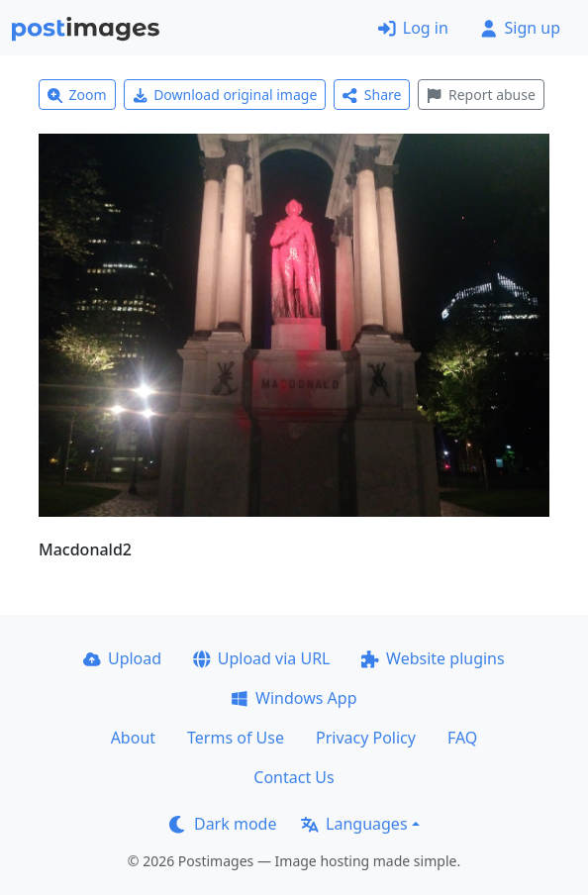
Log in (413, 28)
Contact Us (294, 777)
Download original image (225, 95)
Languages (354, 824)
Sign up (520, 28)
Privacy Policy (366, 738)
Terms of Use (236, 738)
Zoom (77, 95)
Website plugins (433, 658)
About (133, 738)
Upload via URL (261, 658)
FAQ (462, 738)
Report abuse (481, 95)
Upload (122, 658)
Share (372, 95)
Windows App (294, 698)
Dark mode (223, 824)
